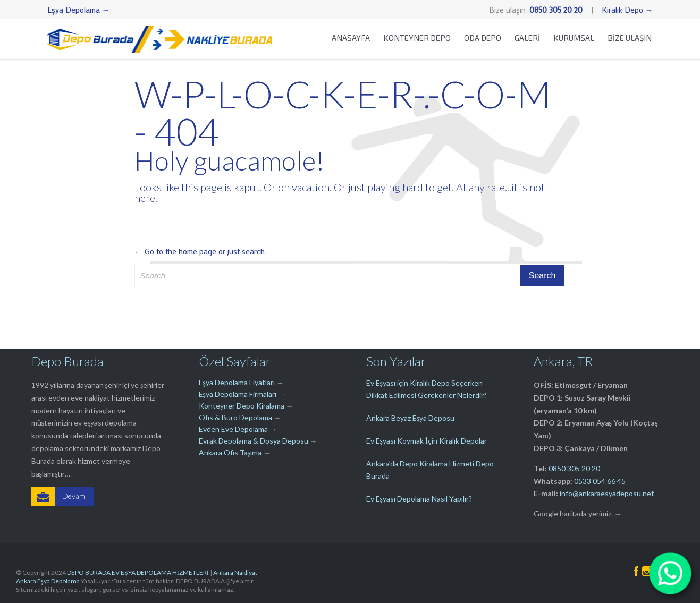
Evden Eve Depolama (233, 429)
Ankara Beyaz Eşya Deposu (410, 418)
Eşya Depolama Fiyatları (237, 382)
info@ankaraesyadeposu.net (607, 493)
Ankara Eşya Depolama (48, 581)
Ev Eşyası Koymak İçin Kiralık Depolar (427, 441)
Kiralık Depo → (627, 10)
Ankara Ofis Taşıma (230, 452)
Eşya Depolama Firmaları (238, 394)
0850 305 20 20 (574, 468)
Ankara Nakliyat (235, 572)
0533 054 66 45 (600, 481)
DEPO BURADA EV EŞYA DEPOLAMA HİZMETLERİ (138, 572)
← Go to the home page (175, 251)
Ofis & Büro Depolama (235, 417)
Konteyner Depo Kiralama (242, 406)
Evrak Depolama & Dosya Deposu (254, 441)
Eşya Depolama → (79, 10)
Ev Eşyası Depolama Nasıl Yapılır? (419, 499)
